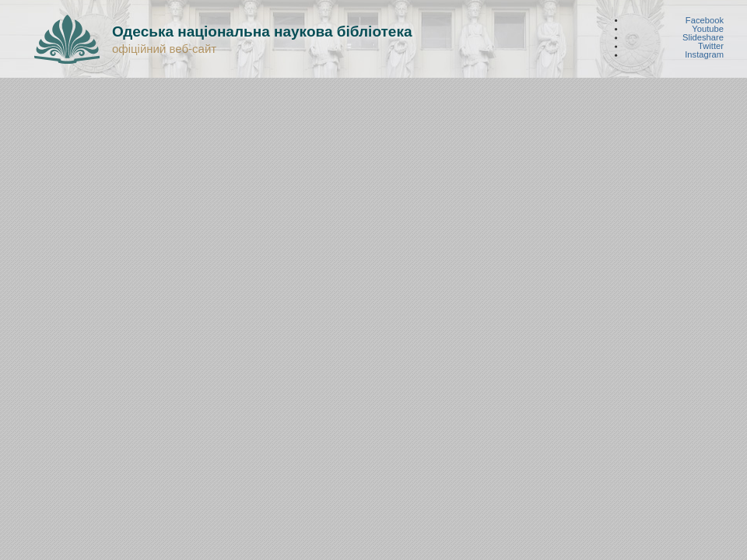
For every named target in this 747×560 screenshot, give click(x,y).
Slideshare (703, 38)
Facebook (705, 20)
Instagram (704, 55)
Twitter (711, 46)
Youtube (708, 28)
